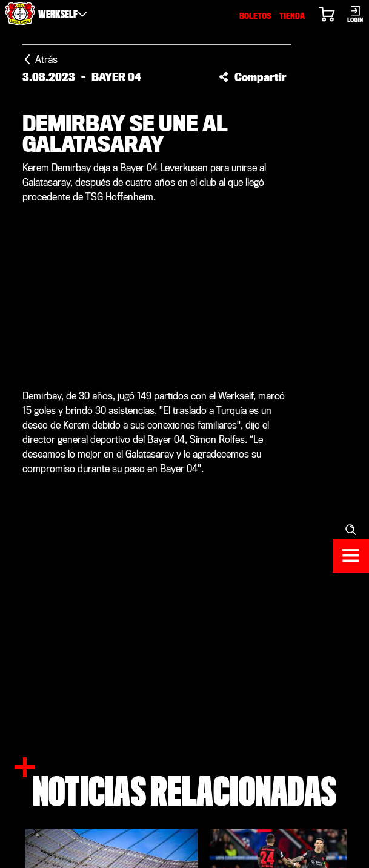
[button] (253, 77)
